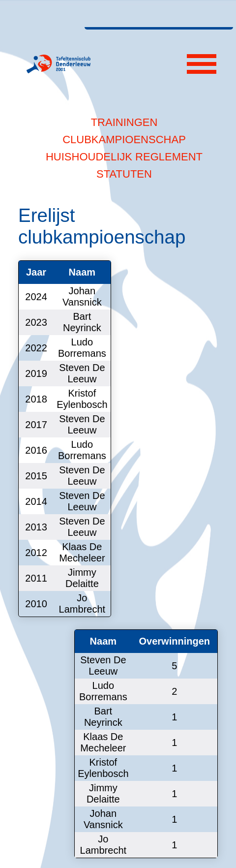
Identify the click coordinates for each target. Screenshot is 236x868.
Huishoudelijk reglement (124, 157)
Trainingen (124, 122)
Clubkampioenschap (124, 139)
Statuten (124, 174)
